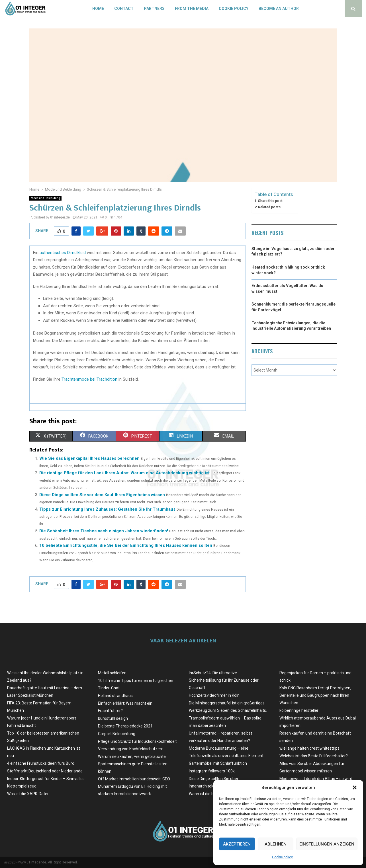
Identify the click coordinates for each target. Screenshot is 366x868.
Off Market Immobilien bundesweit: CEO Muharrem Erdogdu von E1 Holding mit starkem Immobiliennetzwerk (134, 786)
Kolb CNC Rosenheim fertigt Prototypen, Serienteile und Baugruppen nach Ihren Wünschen (315, 695)
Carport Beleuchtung (117, 734)
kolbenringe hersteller (299, 710)
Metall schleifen (112, 673)
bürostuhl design (113, 718)
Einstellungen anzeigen (327, 844)
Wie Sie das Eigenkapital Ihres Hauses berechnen (89, 458)
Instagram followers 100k (212, 771)
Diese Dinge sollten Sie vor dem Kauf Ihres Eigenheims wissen (102, 495)
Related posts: (270, 207)
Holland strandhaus (115, 696)
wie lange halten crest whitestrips (309, 748)
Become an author (279, 9)
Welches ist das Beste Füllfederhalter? (314, 756)
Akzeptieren (237, 844)
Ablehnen (276, 844)
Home (98, 9)
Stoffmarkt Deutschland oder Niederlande (45, 771)
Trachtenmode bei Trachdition (89, 379)
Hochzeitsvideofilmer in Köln (214, 695)
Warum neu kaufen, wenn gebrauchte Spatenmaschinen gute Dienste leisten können (133, 764)
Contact (124, 9)
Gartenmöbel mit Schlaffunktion (218, 763)
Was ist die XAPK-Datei (28, 794)
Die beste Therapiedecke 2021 (125, 726)
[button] (355, 787)
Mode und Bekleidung (45, 198)
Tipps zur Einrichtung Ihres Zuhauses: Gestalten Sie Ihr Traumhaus (107, 509)
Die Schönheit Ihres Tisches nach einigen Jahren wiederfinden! (104, 531)
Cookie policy (282, 857)
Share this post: (271, 201)
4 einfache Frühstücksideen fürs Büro (41, 763)
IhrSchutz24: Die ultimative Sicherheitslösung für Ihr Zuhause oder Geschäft (224, 680)
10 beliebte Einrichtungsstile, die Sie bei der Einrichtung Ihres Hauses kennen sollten (126, 545)
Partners (154, 9)
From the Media (192, 9)
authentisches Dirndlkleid (63, 253)
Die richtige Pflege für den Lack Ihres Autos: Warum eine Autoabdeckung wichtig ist (124, 473)
